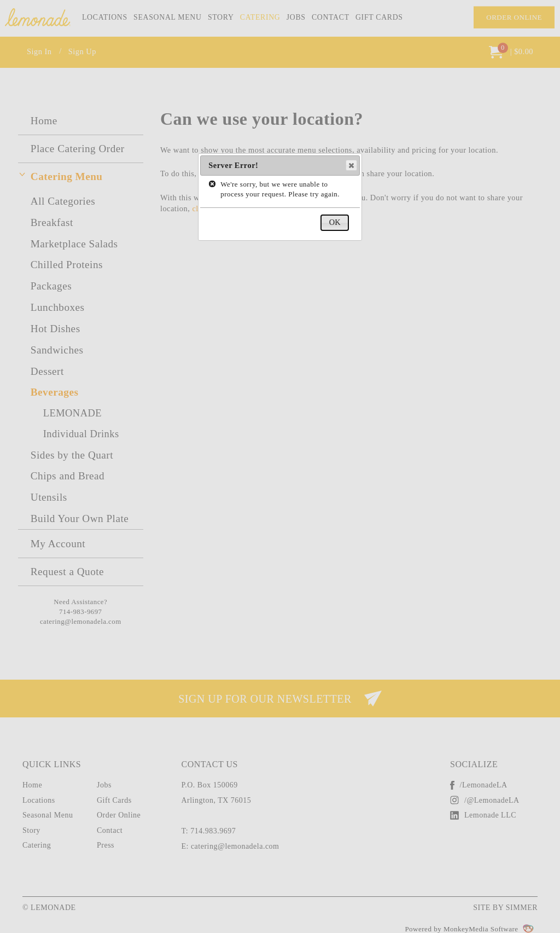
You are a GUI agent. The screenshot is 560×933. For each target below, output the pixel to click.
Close (351, 165)
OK (335, 222)
